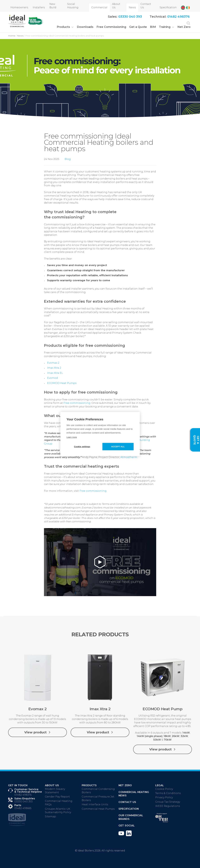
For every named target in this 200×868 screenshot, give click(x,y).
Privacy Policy (164, 797)
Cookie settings (82, 447)
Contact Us (146, 6)
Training (165, 27)
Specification (168, 7)
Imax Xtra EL (55, 373)
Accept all (118, 447)
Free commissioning (77, 403)
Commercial (99, 7)
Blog (68, 159)
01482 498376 (23, 795)
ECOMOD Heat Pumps (62, 383)
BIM (153, 27)
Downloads (85, 27)
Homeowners (19, 7)
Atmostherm (129, 457)
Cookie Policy (164, 789)
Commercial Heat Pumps (98, 809)
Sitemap (50, 816)
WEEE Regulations (168, 806)
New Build (53, 6)
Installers (39, 7)
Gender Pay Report (57, 797)
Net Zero (184, 27)
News (132, 7)
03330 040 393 (23, 801)
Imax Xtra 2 (54, 368)
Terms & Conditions (168, 793)
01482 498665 (23, 808)
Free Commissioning (111, 27)
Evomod (52, 378)
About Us (116, 6)
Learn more (72, 437)
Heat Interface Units (95, 804)
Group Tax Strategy (168, 802)
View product (37, 732)
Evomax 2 (53, 363)
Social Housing (73, 6)
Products (63, 27)
